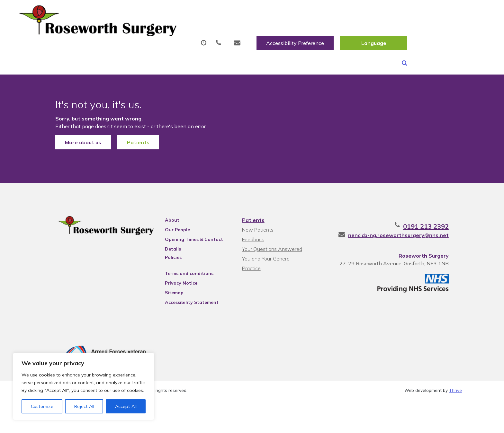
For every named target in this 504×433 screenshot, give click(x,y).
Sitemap (168, 293)
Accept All (126, 406)
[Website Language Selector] (451, 12)
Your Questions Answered (271, 250)
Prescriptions (233, 32)
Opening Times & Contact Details (188, 241)
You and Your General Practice (276, 259)
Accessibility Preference (373, 12)
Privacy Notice (175, 284)
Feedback (252, 240)
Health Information (442, 32)
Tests (332, 32)
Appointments (173, 32)
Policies (167, 258)
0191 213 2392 (439, 227)
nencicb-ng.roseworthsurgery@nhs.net (412, 236)
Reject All (84, 406)
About (119, 32)
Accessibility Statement (186, 303)
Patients (125, 136)
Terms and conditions (183, 274)
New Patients (377, 32)
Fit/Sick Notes (287, 32)
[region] (84, 386)
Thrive (455, 392)
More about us (70, 136)
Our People (172, 230)
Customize (42, 406)
